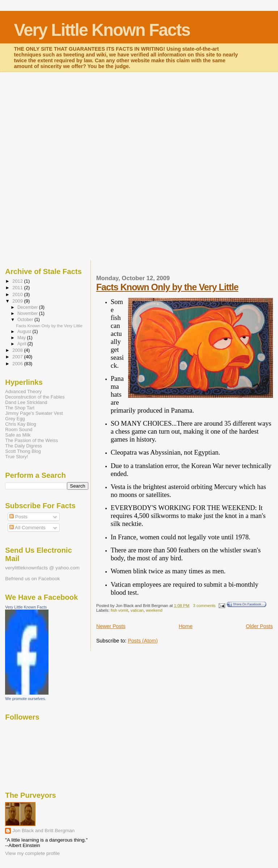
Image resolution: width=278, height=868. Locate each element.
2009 (18, 301)
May (22, 338)
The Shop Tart (20, 408)
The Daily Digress (24, 446)
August (25, 332)
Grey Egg (15, 419)
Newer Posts (111, 626)
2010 (18, 294)
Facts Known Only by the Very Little (167, 287)
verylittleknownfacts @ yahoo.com (42, 568)
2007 (18, 357)
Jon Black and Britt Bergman (43, 831)
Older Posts (259, 626)
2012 (18, 281)
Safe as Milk (18, 435)
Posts (18, 517)
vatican (137, 610)
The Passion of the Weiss (31, 440)
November (28, 313)
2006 (18, 364)
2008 (18, 350)
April (22, 344)
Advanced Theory (23, 391)
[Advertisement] (139, 120)
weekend (154, 610)
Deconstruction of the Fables (35, 397)
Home (186, 626)
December (28, 307)
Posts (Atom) (143, 641)
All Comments (28, 528)
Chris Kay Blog (20, 424)
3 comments (204, 606)
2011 (18, 288)
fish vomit (119, 610)
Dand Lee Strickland (26, 402)
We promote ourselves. (26, 699)
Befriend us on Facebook (32, 579)
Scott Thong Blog (23, 451)
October (26, 320)
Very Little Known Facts (102, 30)
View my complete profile (32, 853)
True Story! (16, 457)
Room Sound (19, 429)
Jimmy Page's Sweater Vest (34, 413)
